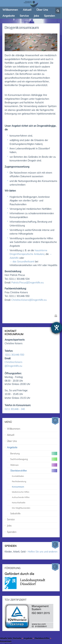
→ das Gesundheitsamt (22, 262)
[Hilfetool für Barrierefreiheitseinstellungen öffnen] (57, 328)
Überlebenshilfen (42, 630)
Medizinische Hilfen (21, 483)
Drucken (56, 316)
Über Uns (12, 432)
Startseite (17, 630)
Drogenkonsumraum (22, 28)
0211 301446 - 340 (15, 400)
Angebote (12, 439)
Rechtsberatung (19, 473)
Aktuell (11, 426)
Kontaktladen (18, 467)
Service (11, 511)
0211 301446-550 (15, 346)
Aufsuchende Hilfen (21, 489)
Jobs (9, 517)
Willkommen (14, 420)
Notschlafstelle (19, 494)
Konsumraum (18, 478)
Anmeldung (10, 636)
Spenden (12, 523)
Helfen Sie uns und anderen (43, 543)
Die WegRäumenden (21, 499)
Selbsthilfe (15, 505)
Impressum (10, 639)
